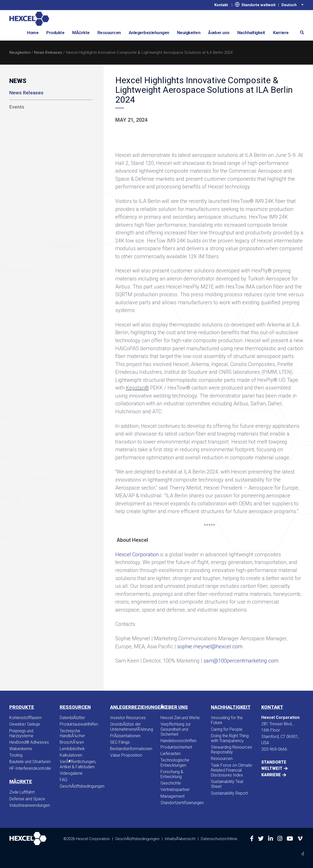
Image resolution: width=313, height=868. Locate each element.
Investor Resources (128, 718)
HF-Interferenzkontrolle (30, 768)
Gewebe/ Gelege (25, 724)
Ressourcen (109, 33)
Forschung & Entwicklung (172, 774)
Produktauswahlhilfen (79, 724)
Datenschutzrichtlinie (219, 839)
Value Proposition (126, 755)
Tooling (16, 755)
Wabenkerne (21, 749)
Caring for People (227, 729)
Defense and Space (27, 799)
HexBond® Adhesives (29, 742)
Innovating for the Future (227, 720)
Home (33, 33)
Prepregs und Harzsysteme (21, 733)
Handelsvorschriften (178, 741)
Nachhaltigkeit (251, 33)
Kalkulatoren (71, 755)
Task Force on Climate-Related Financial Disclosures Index (232, 770)
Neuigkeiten (189, 33)
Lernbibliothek (72, 749)
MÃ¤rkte (81, 33)
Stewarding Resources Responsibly (231, 750)
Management (173, 796)
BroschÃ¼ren (72, 742)
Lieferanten (171, 754)
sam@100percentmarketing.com (241, 661)
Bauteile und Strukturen (30, 762)
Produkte (55, 33)
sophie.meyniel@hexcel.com (210, 646)
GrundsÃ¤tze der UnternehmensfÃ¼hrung (131, 727)
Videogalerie (71, 773)
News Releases (48, 52)
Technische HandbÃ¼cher (72, 733)
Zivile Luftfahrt (22, 792)
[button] (300, 32)
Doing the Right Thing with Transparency (230, 738)
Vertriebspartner (175, 790)
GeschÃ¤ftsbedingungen (81, 786)
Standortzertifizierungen (182, 803)
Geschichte (171, 783)
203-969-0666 (274, 749)
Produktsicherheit (176, 747)
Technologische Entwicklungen (175, 763)
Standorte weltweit (255, 5)
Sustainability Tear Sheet (227, 784)
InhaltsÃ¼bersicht (180, 839)
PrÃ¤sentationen (125, 736)
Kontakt (221, 5)
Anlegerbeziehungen (149, 33)
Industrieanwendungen (30, 805)
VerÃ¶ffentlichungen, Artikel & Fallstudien (78, 764)
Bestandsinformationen (131, 749)
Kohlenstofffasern (25, 718)
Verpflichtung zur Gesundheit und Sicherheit (176, 729)
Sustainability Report (229, 793)
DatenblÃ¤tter (72, 718)
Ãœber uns (219, 33)
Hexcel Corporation (137, 554)
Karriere (281, 33)
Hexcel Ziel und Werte (180, 718)
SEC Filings (120, 742)
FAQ (63, 780)
